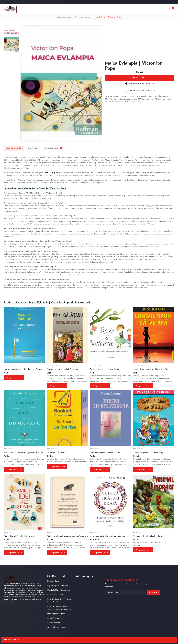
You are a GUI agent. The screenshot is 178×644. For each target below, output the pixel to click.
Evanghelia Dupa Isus (56, 627)
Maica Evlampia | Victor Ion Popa (107, 17)
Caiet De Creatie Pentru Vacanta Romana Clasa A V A (59, 608)
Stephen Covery (54, 581)
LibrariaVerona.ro (64, 17)
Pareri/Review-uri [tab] (53, 148)
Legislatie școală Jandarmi (57, 586)
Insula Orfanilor (53, 623)
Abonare (153, 592)
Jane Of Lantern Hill (55, 618)
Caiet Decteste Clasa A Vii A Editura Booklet (59, 600)
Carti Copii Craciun (55, 595)
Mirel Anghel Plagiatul (56, 614)
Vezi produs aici (139, 78)
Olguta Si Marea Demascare (59, 590)
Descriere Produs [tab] (14, 148)
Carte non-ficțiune (83, 17)
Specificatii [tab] (33, 148)
